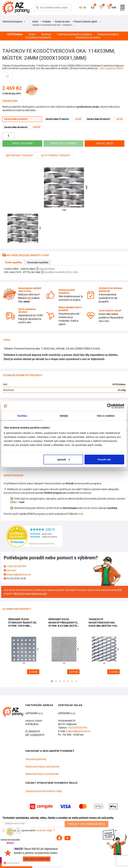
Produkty (47, 22)
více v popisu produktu (111, 68)
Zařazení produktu (108, 34)
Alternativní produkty (88, 38)
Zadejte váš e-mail (14, 823)
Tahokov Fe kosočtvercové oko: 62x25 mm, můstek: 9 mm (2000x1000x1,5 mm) (104, 623)
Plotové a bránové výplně (86, 22)
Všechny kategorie (14, 22)
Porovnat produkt (19, 156)
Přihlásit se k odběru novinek (87, 824)
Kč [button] (81, 8)
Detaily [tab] (64, 416)
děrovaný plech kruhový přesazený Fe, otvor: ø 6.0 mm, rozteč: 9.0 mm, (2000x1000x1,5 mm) (64, 623)
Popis (32, 34)
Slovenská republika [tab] (38, 262)
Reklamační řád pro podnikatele (42, 774)
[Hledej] (37, 8)
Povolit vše (104, 459)
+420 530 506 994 (16, 566)
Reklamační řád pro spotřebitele (42, 767)
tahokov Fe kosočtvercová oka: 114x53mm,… (53, 25)
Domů (35, 22)
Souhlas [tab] (22, 416)
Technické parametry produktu (74, 34)
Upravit (63, 459)
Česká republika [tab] (13, 262)
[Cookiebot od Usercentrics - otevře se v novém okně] (110, 406)
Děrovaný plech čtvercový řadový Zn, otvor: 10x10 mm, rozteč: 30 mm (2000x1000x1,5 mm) (22, 623)
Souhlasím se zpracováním (28, 830)
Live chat (11, 570)
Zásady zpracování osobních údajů (44, 791)
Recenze (46, 34)
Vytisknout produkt (56, 156)
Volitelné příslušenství (38, 38)
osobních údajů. (44, 830)
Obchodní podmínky (36, 759)
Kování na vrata (62, 22)
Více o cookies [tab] (106, 416)
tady (81, 514)
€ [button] (85, 8)
